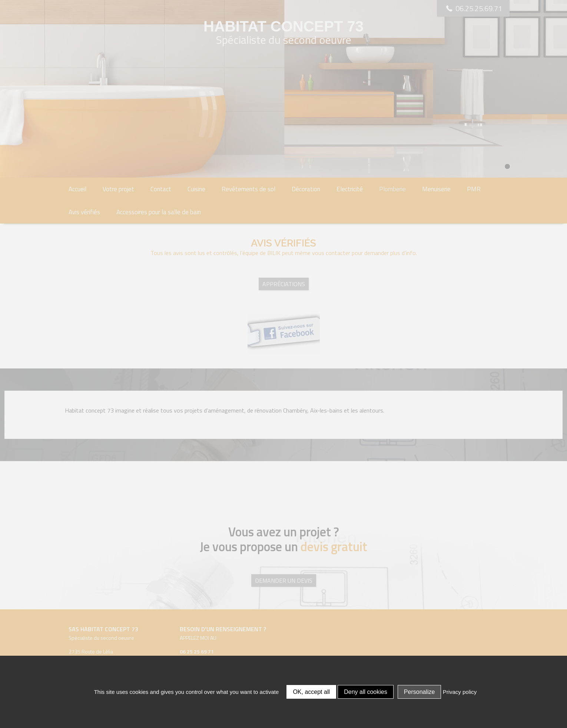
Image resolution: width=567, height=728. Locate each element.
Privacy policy (460, 692)
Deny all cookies (366, 692)
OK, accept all (311, 692)
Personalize (420, 692)
